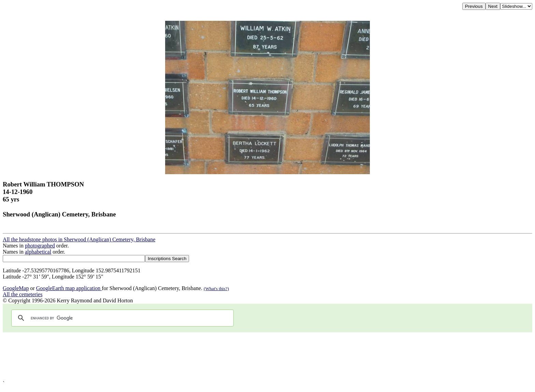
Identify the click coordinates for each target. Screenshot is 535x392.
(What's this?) (216, 289)
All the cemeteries (23, 294)
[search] (121, 318)
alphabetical (38, 252)
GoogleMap (16, 288)
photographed (40, 246)
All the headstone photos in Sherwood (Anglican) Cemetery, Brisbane (79, 239)
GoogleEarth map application (69, 288)
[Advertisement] (207, 356)
